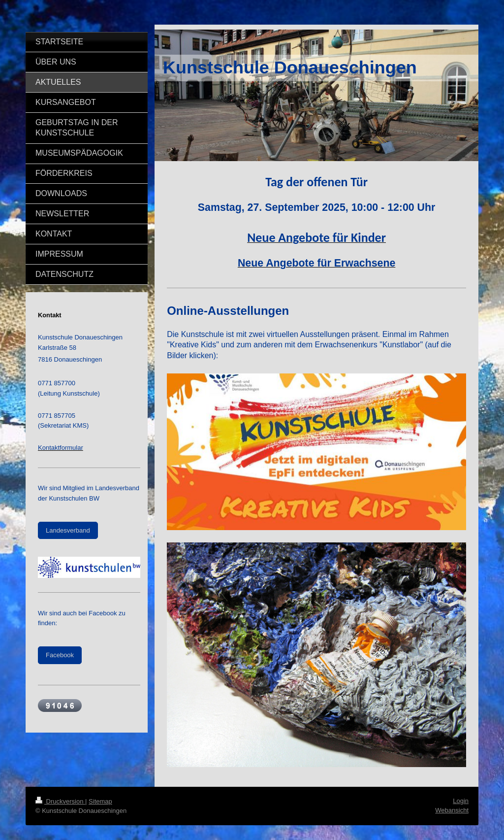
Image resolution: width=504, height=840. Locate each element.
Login (461, 801)
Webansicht (452, 810)
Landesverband (68, 530)
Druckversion (60, 801)
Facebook (60, 655)
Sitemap (100, 801)
